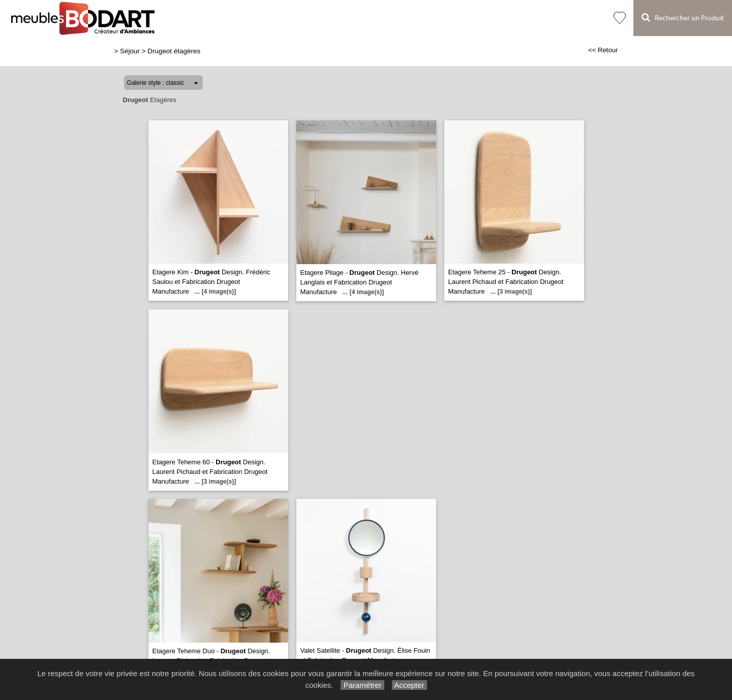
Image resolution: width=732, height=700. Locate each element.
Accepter (409, 685)
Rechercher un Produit (683, 18)
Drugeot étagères (174, 51)
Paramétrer (362, 685)
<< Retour (603, 50)
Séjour (130, 51)
